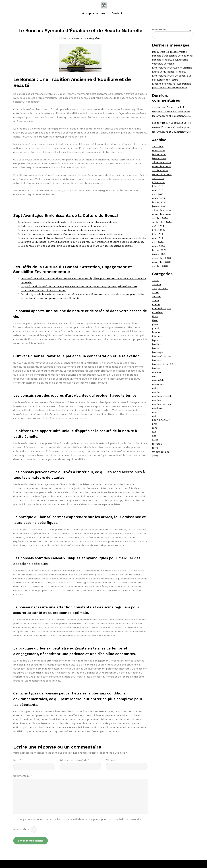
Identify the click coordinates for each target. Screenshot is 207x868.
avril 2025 (158, 194)
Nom (17, 760)
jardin (155, 348)
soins (155, 440)
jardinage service (162, 356)
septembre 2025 (162, 174)
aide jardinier (160, 288)
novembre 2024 (161, 214)
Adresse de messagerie (74, 760)
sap (154, 432)
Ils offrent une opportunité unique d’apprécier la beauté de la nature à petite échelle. (72, 234)
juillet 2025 (159, 182)
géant (155, 324)
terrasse (157, 444)
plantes (156, 400)
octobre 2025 (160, 170)
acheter (157, 284)
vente (155, 456)
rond (155, 428)
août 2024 (158, 226)
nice (155, 376)
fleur (155, 320)
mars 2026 (158, 151)
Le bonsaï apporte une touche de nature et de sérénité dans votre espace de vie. (69, 222)
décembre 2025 (161, 162)
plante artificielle (162, 396)
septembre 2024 (162, 222)
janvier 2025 (159, 206)
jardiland (157, 344)
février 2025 (159, 202)
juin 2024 (158, 234)
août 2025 (158, 178)
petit (155, 388)
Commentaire (23, 776)
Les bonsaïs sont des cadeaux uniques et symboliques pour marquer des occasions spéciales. (77, 246)
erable (156, 304)
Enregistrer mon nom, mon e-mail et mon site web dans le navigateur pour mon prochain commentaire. (79, 819)
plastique (158, 408)
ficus (155, 316)
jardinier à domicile (164, 364)
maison (156, 372)
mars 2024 (158, 246)
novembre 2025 (161, 166)
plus (155, 412)
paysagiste (158, 380)
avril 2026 (158, 147)
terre (155, 448)
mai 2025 (158, 190)
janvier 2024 (159, 254)
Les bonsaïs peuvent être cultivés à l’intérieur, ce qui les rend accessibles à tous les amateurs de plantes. (84, 238)
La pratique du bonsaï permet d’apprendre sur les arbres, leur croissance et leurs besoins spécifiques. (82, 242)
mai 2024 (158, 238)
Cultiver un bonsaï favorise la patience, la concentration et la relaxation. (64, 226)
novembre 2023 (161, 262)
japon (155, 340)
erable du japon (161, 308)
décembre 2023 (161, 258)
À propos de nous (94, 13)
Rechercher (159, 29)
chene (156, 300)
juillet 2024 (159, 230)
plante (156, 392)
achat (155, 280)
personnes (158, 384)
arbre (155, 292)
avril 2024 (158, 242)
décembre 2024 (161, 210)
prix (154, 424)
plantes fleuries (161, 404)
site (154, 436)
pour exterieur (161, 420)
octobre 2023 (160, 266)
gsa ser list (158, 123)
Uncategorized (93, 38)
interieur (157, 336)
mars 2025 (158, 198)
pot (154, 416)
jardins (156, 368)
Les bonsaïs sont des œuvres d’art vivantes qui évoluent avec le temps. (63, 230)
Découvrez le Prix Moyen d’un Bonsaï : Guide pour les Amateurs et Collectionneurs (171, 112)
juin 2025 (158, 186)
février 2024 (159, 250)
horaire (156, 332)
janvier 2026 (159, 158)
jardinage (158, 352)
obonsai (157, 107)
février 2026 (159, 154)
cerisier (156, 296)
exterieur (158, 312)
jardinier (157, 360)
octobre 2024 (160, 218)
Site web (111, 760)
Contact (117, 13)
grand (156, 328)
